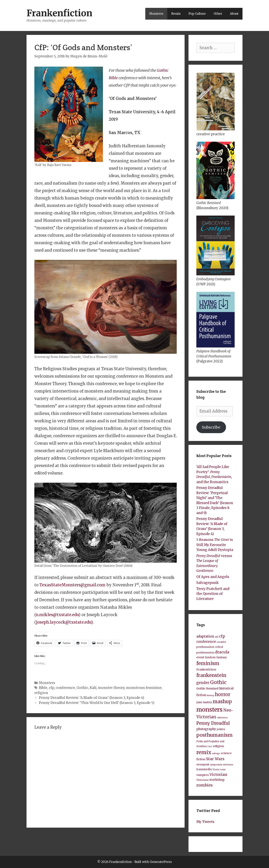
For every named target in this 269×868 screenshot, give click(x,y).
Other (218, 14)
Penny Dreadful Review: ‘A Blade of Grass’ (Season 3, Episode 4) (91, 698)
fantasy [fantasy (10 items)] (222, 657)
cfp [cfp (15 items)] (222, 636)
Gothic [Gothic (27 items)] (218, 682)
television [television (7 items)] (228, 765)
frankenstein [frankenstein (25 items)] (211, 675)
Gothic (82, 688)
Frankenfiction (59, 13)
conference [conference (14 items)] (206, 642)
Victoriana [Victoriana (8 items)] (202, 780)
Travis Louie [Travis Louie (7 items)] (219, 770)
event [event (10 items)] (200, 657)
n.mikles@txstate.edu (57, 615)
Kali (93, 688)
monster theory (111, 688)
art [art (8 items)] (217, 637)
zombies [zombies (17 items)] (204, 785)
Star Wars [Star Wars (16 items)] (215, 759)
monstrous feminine (144, 688)
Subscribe (211, 427)
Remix (176, 14)
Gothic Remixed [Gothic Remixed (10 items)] (207, 688)
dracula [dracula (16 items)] (222, 652)
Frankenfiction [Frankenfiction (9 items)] (206, 670)
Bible (43, 688)
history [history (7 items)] (210, 695)
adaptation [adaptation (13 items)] (205, 636)
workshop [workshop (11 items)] (217, 780)
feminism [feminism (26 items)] (208, 663)
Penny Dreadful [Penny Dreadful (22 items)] (213, 723)
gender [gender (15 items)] (203, 683)
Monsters (156, 14)
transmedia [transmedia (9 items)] (204, 769)
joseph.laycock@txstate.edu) (64, 622)
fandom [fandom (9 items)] (210, 657)
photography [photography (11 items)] (206, 729)
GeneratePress (161, 862)
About (234, 14)
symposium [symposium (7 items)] (216, 765)
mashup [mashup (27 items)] (222, 702)
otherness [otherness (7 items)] (222, 718)
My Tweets (205, 822)
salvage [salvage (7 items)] (216, 753)
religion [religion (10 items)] (218, 746)
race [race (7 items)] (210, 746)
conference (65, 688)
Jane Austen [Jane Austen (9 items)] (204, 702)
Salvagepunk (207, 583)
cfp (52, 688)
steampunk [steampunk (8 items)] (203, 764)
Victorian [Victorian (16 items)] (218, 775)
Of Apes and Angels (213, 577)
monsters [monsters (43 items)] (209, 710)
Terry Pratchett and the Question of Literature (213, 594)
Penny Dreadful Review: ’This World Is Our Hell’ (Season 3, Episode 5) (97, 703)
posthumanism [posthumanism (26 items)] (215, 735)
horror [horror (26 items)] (223, 694)
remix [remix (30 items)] (204, 752)
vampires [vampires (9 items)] (203, 775)
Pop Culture (197, 14)
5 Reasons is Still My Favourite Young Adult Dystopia (215, 545)
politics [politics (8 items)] (221, 729)
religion (41, 693)
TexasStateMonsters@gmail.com (72, 585)
